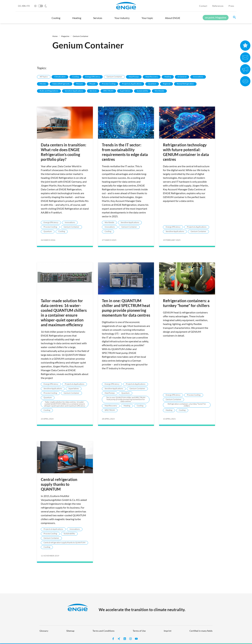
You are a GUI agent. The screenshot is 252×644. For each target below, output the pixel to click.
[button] (56, 19)
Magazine (65, 36)
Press (231, 6)
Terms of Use (139, 631)
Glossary (44, 631)
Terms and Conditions (104, 631)
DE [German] (20, 6)
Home (55, 36)
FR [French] (28, 6)
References (218, 6)
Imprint (168, 631)
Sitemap (70, 631)
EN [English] (24, 6)
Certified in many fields (201, 631)
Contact (203, 6)
